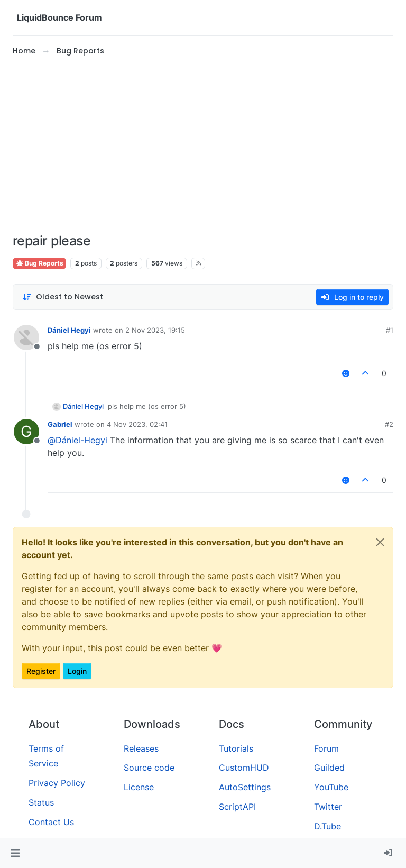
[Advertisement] (203, 145)
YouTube (331, 787)
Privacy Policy (57, 783)
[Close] (380, 542)
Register (41, 671)
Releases (141, 748)
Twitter (328, 807)
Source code (149, 768)
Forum (326, 748)
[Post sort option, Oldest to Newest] (63, 297)
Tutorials (236, 748)
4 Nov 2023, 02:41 (137, 424)
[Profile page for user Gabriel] (26, 432)
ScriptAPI (237, 807)
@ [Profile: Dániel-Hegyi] (77, 440)
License (139, 787)
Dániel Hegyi (69, 330)
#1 (390, 330)
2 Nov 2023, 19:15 (155, 330)
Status (41, 802)
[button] (15, 853)
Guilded (329, 768)
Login (77, 671)
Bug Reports (39, 263)
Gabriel (60, 424)
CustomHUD (244, 768)
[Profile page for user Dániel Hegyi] (26, 337)
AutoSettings (245, 787)
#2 (389, 424)
